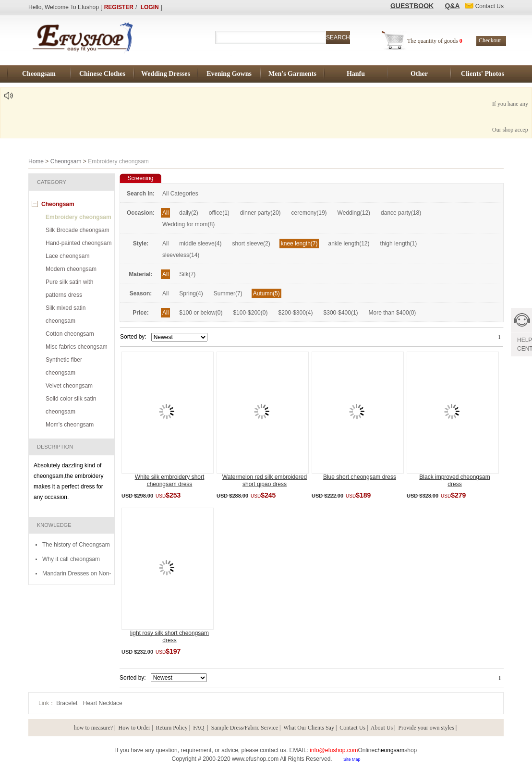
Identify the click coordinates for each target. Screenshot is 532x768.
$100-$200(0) (250, 313)
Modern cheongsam (71, 269)
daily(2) (188, 213)
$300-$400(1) (341, 313)
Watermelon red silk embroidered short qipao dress (265, 481)
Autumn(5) (266, 293)
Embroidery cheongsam (79, 217)
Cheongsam (39, 74)
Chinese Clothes (102, 74)
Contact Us (352, 728)
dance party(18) (401, 213)
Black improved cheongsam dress (454, 481)
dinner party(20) (260, 213)
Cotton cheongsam (70, 334)
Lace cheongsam (67, 256)
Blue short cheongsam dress (360, 477)
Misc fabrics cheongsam (77, 347)
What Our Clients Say (309, 728)
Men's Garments (292, 74)
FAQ (199, 728)
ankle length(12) (349, 244)
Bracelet (67, 703)
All (165, 213)
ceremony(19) (309, 213)
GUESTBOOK (412, 6)
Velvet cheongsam (69, 386)
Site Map (352, 759)
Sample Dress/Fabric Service (245, 728)
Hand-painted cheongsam (79, 243)
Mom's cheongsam (70, 425)
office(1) (219, 213)
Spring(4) (191, 293)
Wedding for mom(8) (188, 224)
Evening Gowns (229, 74)
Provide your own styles (426, 728)
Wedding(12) (354, 213)
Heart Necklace (103, 703)
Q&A (453, 6)
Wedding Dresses (166, 74)
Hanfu (356, 74)
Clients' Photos (483, 74)
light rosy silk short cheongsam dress (169, 637)
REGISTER (119, 7)
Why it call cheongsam (71, 559)
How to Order (134, 728)
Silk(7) (187, 274)
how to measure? (93, 728)
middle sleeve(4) (200, 244)
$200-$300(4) (295, 313)
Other (419, 74)
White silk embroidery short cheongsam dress (170, 481)
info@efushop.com (334, 750)
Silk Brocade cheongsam (78, 230)
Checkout (490, 40)
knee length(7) (299, 244)
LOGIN (150, 7)
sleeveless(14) (181, 255)
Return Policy (172, 728)
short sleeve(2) (251, 244)
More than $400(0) (393, 313)
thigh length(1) (399, 244)
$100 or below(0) (201, 313)
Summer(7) (228, 293)
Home (36, 161)
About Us (382, 728)
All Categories (180, 194)
